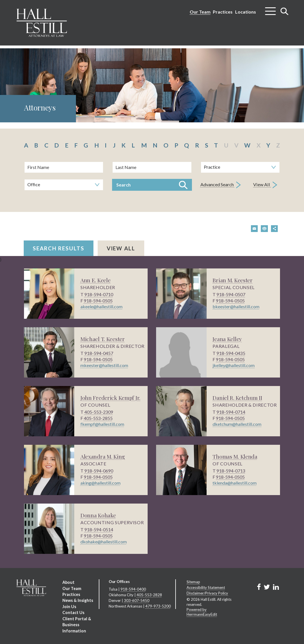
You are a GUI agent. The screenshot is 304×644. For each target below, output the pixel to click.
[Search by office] (64, 185)
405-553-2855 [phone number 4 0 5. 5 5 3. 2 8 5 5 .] (98, 418)
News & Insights (77, 600)
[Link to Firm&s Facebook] (259, 587)
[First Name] (64, 167)
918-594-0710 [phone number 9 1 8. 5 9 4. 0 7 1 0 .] (99, 294)
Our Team (200, 12)
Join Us (69, 606)
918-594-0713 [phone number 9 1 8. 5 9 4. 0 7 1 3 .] (231, 471)
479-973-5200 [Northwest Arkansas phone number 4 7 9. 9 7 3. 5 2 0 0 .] (158, 606)
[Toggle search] (285, 11)
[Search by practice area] (240, 167)
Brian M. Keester (233, 280)
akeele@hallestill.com (101, 306)
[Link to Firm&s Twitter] (267, 587)
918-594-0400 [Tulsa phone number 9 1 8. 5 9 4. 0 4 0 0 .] (133, 589)
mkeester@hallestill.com (104, 365)
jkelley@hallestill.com (234, 365)
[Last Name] (152, 167)
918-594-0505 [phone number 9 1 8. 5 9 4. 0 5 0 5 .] (98, 300)
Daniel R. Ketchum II (238, 397)
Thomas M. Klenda (236, 456)
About (68, 582)
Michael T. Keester (103, 339)
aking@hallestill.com (100, 483)
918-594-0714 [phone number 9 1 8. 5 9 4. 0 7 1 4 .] (231, 412)
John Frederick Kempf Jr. (111, 397)
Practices (223, 12)
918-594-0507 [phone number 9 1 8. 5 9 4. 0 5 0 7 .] (231, 294)
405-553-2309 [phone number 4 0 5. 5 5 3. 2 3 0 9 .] (99, 412)
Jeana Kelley (228, 339)
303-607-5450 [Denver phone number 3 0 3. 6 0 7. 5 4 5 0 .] (137, 600)
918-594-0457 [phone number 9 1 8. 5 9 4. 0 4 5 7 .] (99, 353)
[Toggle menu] (270, 9)
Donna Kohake (99, 515)
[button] (255, 229)
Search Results (59, 248)
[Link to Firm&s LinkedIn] (276, 587)
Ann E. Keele (96, 280)
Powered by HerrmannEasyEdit (202, 612)
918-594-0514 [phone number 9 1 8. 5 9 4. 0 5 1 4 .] (99, 529)
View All (266, 185)
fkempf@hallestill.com (102, 424)
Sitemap (193, 582)
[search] (152, 178)
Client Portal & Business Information (77, 624)
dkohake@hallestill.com (104, 542)
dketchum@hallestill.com (237, 424)
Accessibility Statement (206, 587)
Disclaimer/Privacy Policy (207, 593)
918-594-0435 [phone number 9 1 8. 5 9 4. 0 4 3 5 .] (231, 353)
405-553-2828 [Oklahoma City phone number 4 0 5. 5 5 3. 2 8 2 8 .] (149, 595)
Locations (246, 12)
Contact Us (73, 612)
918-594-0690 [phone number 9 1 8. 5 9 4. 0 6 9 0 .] (99, 471)
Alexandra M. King (104, 456)
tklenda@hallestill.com (235, 483)
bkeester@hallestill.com (236, 306)
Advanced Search (221, 185)
